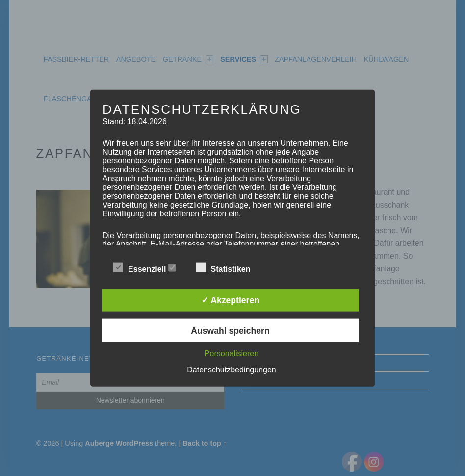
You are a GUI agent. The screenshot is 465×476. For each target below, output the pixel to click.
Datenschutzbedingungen (231, 369)
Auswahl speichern (230, 330)
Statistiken (228, 268)
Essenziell (145, 268)
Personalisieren (232, 353)
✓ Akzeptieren (230, 300)
